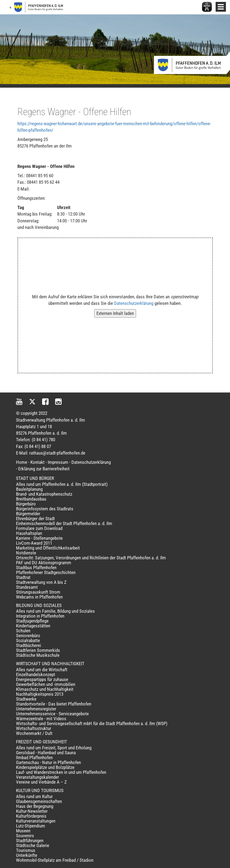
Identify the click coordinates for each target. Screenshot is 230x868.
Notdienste (26, 553)
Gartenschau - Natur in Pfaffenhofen (48, 762)
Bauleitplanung (29, 489)
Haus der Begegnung (35, 806)
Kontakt (37, 462)
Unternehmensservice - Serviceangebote (52, 714)
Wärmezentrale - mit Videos (41, 719)
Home (22, 462)
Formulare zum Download (39, 528)
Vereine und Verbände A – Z (41, 782)
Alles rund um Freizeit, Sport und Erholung (54, 748)
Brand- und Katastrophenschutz (44, 494)
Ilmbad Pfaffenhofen (34, 757)
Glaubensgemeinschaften (39, 801)
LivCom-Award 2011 (34, 543)
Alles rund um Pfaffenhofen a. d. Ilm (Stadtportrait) (62, 484)
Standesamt (27, 587)
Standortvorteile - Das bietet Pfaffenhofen (54, 704)
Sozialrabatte (28, 640)
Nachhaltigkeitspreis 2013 (40, 694)
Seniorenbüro (28, 636)
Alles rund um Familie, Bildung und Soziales (55, 611)
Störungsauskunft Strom (38, 592)
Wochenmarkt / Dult (34, 733)
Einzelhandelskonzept (36, 674)
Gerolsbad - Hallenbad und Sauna (46, 753)
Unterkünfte (27, 855)
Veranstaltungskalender (37, 777)
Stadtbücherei (29, 645)
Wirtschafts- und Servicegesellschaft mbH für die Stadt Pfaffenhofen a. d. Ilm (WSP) (92, 723)
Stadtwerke (26, 699)
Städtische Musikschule (38, 655)
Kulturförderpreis (31, 816)
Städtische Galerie (33, 845)
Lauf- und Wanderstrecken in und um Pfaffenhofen (61, 772)
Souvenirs (25, 836)
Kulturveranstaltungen (36, 821)
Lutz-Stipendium (31, 826)
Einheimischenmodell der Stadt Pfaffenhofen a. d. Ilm (64, 523)
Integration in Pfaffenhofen (40, 616)
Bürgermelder (28, 514)
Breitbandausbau (31, 499)
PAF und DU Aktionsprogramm (44, 563)
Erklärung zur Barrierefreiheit (44, 469)
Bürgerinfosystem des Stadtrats (45, 509)
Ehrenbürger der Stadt (35, 519)
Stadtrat (23, 577)
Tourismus (26, 850)
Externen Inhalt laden (115, 313)
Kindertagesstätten (33, 626)
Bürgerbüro (26, 504)
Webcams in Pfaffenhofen (39, 597)
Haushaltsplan (29, 533)
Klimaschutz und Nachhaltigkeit (45, 689)
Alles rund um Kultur (34, 796)
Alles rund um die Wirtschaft (42, 670)
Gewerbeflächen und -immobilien (46, 684)
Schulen (23, 631)
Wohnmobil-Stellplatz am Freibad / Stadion (55, 860)
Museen (23, 831)
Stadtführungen (30, 841)
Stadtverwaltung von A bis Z (41, 582)
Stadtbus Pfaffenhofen (36, 568)
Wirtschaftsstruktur (34, 728)
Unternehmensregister (36, 709)
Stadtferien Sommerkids (38, 650)
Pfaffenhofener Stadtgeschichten (46, 572)
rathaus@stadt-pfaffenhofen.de (57, 453)
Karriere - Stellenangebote (39, 538)
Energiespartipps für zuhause (42, 679)
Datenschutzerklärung (134, 303)
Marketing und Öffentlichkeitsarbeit (48, 548)
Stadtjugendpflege (32, 621)
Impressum (58, 462)
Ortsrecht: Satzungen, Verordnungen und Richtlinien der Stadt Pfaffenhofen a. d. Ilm (91, 558)
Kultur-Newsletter (32, 811)
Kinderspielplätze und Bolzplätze (45, 767)
